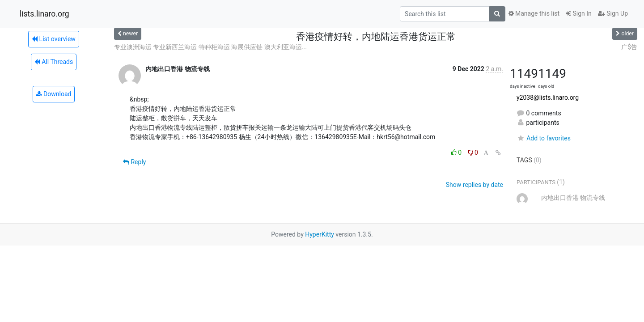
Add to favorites (544, 138)
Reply (134, 162)
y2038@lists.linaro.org (548, 97)
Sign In (579, 13)
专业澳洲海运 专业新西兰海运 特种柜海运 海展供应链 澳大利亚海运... (210, 47)
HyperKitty (320, 234)
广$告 (629, 47)
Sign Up (613, 13)
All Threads (54, 62)
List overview (54, 39)
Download (54, 94)
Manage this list (534, 13)
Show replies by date (475, 185)
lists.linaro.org (44, 14)
